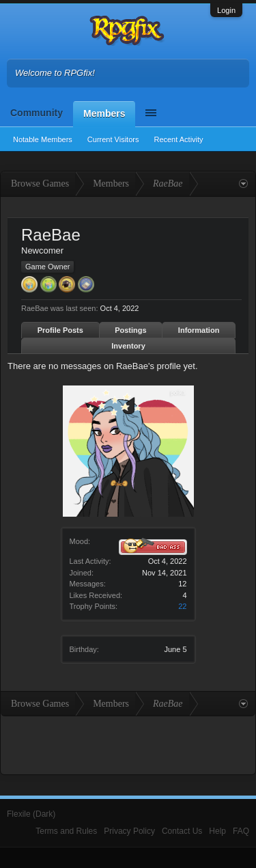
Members (104, 113)
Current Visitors (113, 139)
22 (182, 606)
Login (226, 10)
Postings (130, 330)
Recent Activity (178, 139)
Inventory (128, 346)
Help (217, 831)
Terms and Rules (66, 831)
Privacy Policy (129, 831)
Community (37, 113)
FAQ (241, 831)
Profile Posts (60, 330)
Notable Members (43, 139)
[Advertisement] (128, 744)
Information (199, 330)
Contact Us (182, 831)
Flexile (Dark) (31, 814)
